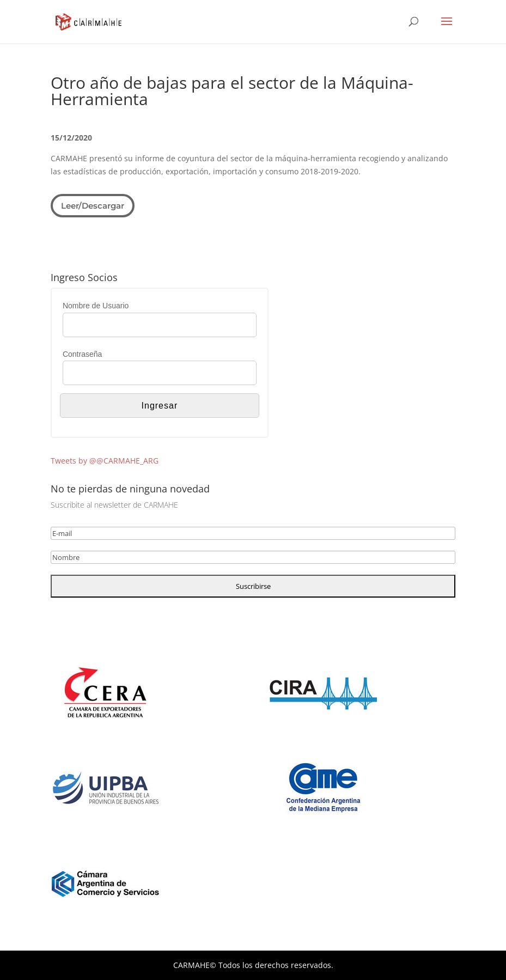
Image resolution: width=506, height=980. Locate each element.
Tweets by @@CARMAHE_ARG (105, 461)
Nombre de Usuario (96, 306)
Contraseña (82, 354)
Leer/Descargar (93, 206)
